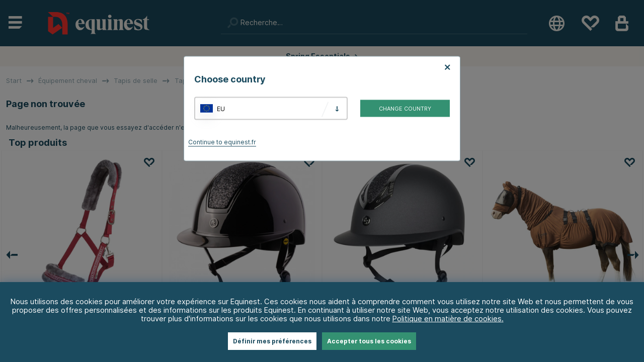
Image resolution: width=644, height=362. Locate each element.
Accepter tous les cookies (369, 341)
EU (221, 108)
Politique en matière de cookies (447, 319)
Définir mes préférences (272, 341)
